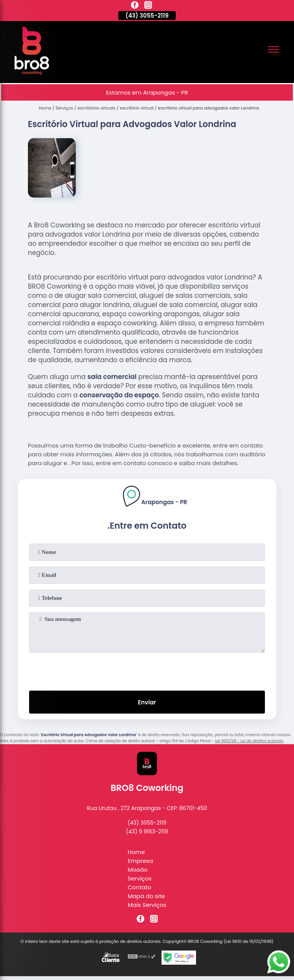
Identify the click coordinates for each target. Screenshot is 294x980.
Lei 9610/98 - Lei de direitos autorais (249, 741)
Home (136, 852)
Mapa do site (146, 896)
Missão (138, 870)
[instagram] (148, 6)
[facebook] (135, 6)
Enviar (147, 702)
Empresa (140, 861)
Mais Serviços (147, 905)
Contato (140, 887)
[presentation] (147, 670)
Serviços (140, 878)
